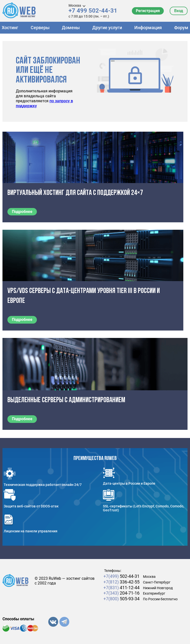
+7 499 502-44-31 (93, 11)
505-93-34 (121, 599)
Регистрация (148, 11)
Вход (179, 11)
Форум (181, 28)
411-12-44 (121, 588)
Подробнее (22, 212)
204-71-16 (121, 593)
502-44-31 (121, 576)
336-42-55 (121, 582)
